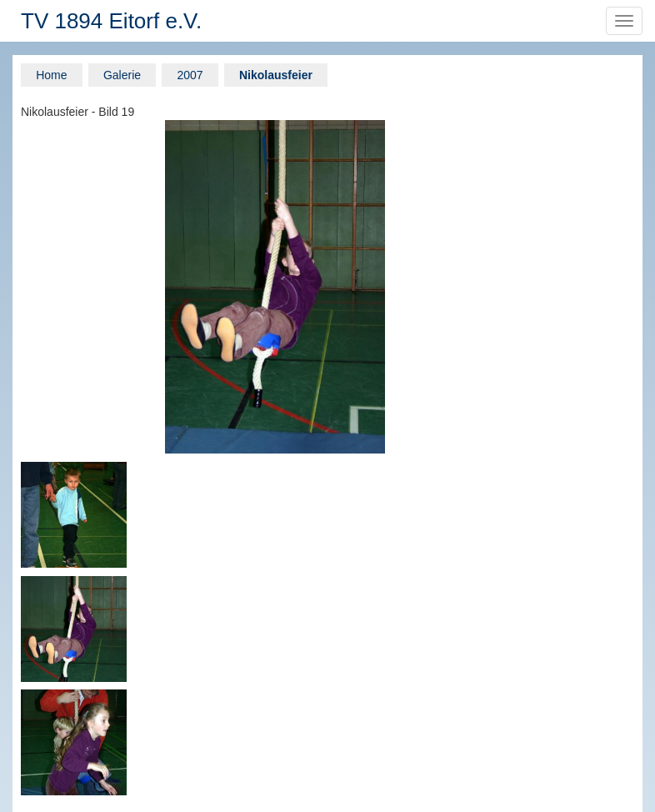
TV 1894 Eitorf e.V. (111, 21)
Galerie (122, 75)
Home (51, 75)
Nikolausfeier (276, 75)
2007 (190, 75)
